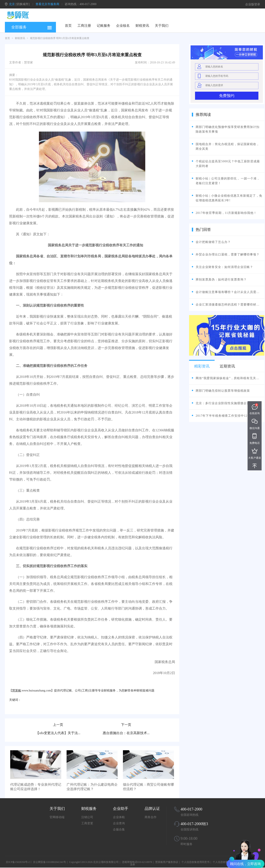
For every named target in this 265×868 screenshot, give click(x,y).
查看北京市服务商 (47, 4)
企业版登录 (253, 4)
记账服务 (104, 26)
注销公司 (87, 817)
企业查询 (119, 823)
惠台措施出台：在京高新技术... (126, 733)
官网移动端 (57, 817)
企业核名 (123, 26)
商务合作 (151, 817)
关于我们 (162, 26)
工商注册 (84, 26)
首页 (68, 26)
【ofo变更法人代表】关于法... (58, 733)
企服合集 (119, 829)
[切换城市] (23, 4)
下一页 (126, 725)
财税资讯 (142, 26)
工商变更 (87, 823)
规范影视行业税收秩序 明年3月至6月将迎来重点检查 (60, 38)
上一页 (58, 725)
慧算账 (17, 691)
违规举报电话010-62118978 (137, 862)
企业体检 (119, 817)
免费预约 (227, 96)
